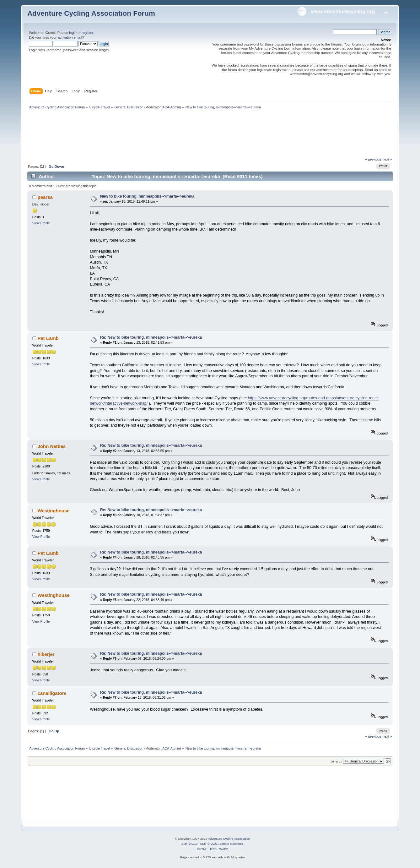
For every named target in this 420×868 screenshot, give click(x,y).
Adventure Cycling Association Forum (91, 13)
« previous (373, 159)
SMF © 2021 (209, 844)
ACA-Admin (171, 107)
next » (387, 159)
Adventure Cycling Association (229, 839)
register (87, 33)
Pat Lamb (48, 338)
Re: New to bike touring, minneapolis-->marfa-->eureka (151, 337)
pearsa (45, 197)
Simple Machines (231, 844)
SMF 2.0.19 (190, 844)
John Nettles (52, 446)
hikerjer (46, 654)
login (73, 33)
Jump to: (336, 761)
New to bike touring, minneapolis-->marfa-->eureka (147, 196)
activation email (70, 37)
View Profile (41, 223)
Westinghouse (54, 511)
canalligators (52, 693)
